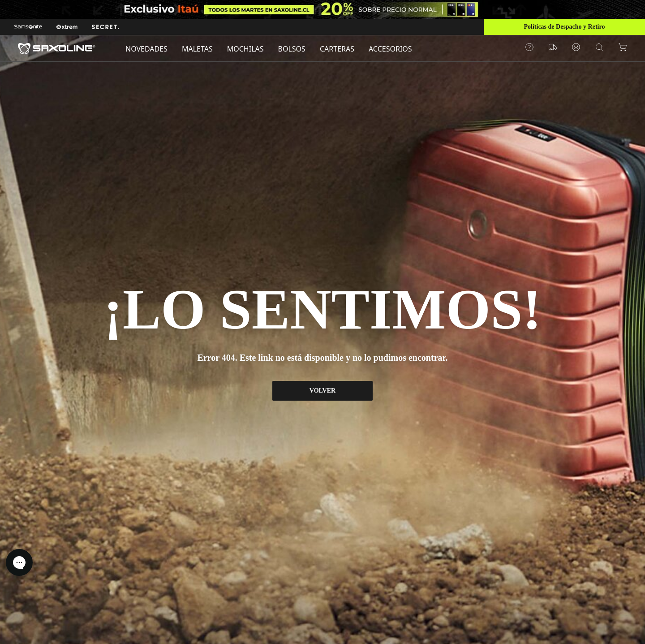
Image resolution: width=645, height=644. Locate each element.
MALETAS (197, 49)
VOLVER (322, 391)
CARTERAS (337, 49)
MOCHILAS (245, 49)
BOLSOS (292, 49)
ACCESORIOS (390, 49)
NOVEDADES (146, 49)
